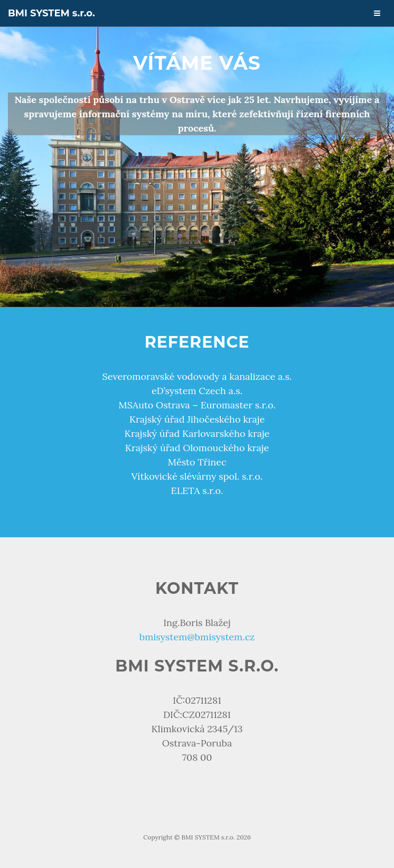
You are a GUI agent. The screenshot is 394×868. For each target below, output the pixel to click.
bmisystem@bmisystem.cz (197, 637)
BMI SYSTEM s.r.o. (51, 13)
